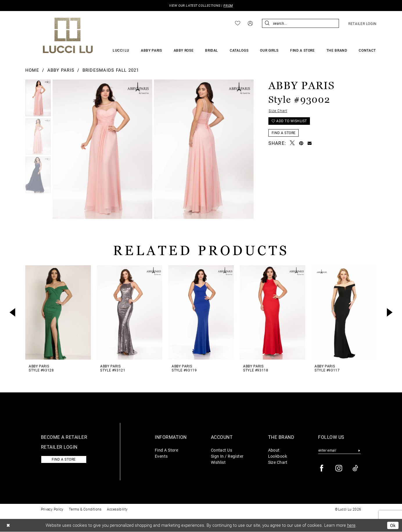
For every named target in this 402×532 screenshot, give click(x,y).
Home (32, 70)
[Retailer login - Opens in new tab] (362, 24)
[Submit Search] (267, 23)
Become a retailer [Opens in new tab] (64, 437)
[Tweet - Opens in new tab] (292, 144)
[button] (250, 23)
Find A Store (166, 450)
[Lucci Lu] (68, 35)
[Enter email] (339, 451)
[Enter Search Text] (300, 23)
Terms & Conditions (85, 509)
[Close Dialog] (8, 526)
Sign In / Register (227, 456)
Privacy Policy (52, 509)
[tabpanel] (38, 99)
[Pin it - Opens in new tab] (301, 144)
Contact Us (221, 450)
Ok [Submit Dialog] (393, 525)
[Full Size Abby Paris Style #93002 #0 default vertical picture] (102, 149)
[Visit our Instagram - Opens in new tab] (339, 469)
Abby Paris (61, 70)
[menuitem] (238, 24)
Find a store (64, 460)
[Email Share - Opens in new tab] (310, 144)
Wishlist (218, 462)
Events (161, 456)
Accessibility (117, 509)
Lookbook (278, 456)
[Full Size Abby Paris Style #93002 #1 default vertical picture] (204, 149)
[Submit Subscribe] (359, 451)
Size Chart (278, 462)
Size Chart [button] (278, 111)
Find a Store (284, 134)
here (351, 525)
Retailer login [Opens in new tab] (59, 447)
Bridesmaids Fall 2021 (111, 70)
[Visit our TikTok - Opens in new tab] (356, 469)
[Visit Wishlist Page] (238, 24)
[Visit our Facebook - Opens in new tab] (322, 469)
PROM (228, 6)
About (274, 450)
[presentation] (58, 312)
